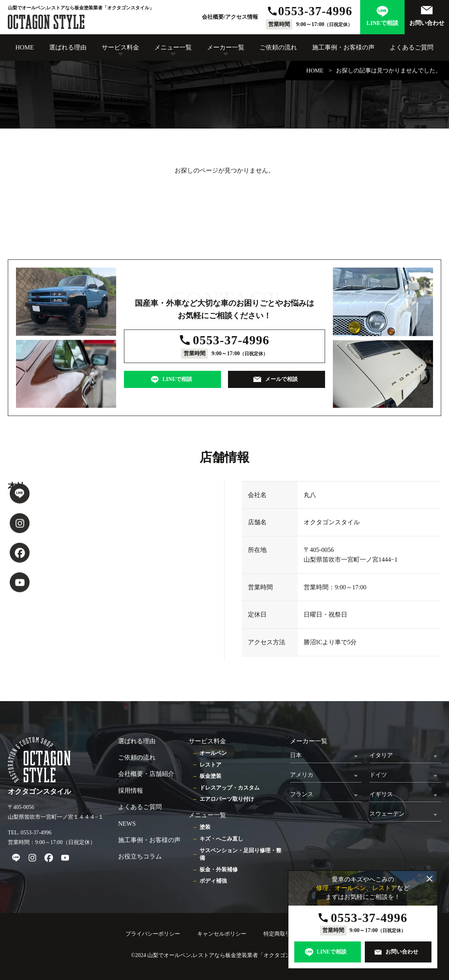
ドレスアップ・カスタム (230, 788)
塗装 (205, 827)
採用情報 (131, 791)
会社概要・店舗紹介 (146, 774)
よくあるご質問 (412, 47)
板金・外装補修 (219, 870)
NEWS (127, 824)
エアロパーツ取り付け (227, 799)
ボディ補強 (213, 881)
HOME (25, 47)
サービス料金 (120, 47)
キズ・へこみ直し (221, 839)
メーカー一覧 (226, 47)
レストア (210, 765)
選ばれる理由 (68, 47)
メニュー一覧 (173, 47)
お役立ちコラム (140, 856)
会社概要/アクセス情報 (230, 17)
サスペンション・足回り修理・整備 (240, 854)
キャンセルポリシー (222, 934)
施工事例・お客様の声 (343, 47)
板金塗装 (210, 776)
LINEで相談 (382, 23)
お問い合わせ (427, 23)
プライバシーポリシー (153, 934)
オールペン (213, 753)
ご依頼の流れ (278, 47)
